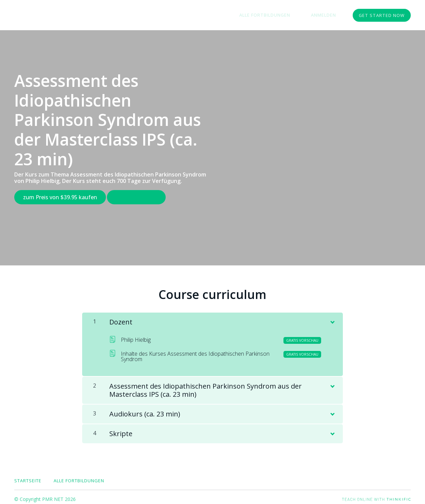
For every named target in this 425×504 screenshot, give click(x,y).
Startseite (28, 476)
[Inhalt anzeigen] (332, 316)
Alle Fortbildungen (278, 15)
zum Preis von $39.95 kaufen (60, 197)
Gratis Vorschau (141, 197)
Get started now (382, 15)
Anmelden (328, 15)
